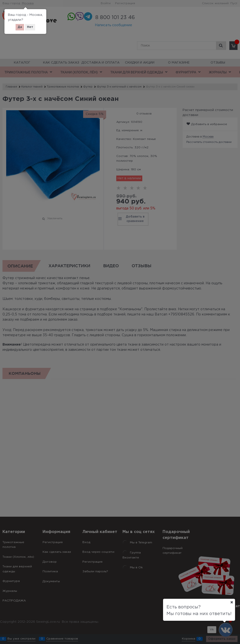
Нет (30, 27)
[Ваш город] (232, 602)
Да (20, 27)
